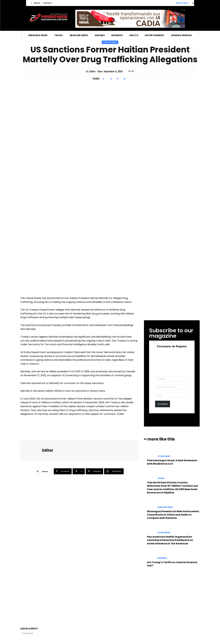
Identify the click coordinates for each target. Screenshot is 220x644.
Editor (93, 71)
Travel (161, 416)
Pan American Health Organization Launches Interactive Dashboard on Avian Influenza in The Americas (170, 478)
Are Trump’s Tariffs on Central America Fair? (172, 502)
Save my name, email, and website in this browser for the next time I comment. (62, 607)
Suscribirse (163, 342)
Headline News (110, 42)
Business (162, 496)
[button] (193, 3)
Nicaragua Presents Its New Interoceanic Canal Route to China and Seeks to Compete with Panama (173, 452)
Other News (164, 394)
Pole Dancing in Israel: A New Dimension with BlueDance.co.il (172, 400)
